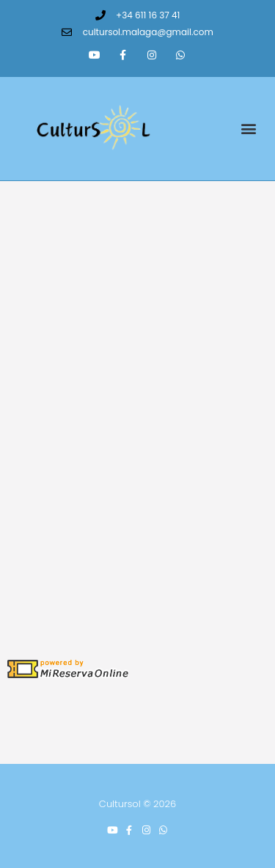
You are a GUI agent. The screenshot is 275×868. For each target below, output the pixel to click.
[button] (248, 129)
